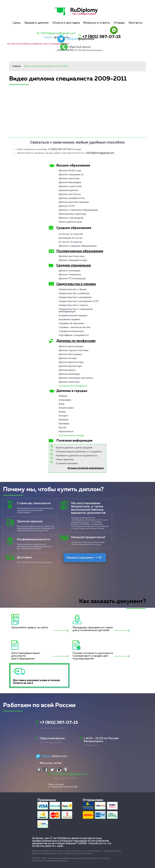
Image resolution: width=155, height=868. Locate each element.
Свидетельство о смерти (73, 305)
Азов (61, 404)
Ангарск (63, 416)
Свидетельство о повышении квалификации (76, 310)
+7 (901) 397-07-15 (101, 37)
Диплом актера (68, 358)
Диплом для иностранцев (74, 202)
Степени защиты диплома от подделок (79, 452)
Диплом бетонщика (70, 354)
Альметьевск (66, 408)
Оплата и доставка (66, 23)
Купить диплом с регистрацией (74, 448)
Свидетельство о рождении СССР (79, 301)
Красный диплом (68, 190)
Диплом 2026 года (70, 171)
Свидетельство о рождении (75, 297)
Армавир (64, 424)
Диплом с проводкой (71, 218)
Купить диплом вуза (70, 222)
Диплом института (70, 194)
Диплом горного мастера (73, 350)
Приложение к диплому (72, 214)
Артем (62, 428)
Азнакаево (65, 400)
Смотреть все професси (73, 386)
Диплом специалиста (71, 175)
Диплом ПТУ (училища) (72, 279)
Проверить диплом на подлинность (77, 456)
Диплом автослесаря (71, 347)
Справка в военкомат (71, 331)
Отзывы (119, 23)
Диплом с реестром (70, 186)
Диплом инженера (69, 374)
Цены (17, 23)
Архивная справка (69, 320)
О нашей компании (67, 464)
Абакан (63, 396)
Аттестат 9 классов (70, 242)
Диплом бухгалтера (70, 366)
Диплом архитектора (71, 362)
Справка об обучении (71, 323)
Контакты (135, 23)
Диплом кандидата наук (73, 260)
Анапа (62, 412)
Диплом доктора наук (72, 256)
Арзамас (64, 420)
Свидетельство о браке (73, 290)
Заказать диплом (36, 23)
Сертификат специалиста (74, 335)
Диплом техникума (70, 275)
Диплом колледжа (69, 271)
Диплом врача (67, 370)
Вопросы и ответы (97, 23)
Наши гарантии (65, 460)
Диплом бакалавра (70, 183)
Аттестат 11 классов (71, 234)
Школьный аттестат (71, 238)
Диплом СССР (67, 206)
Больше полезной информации (86, 468)
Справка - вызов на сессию (74, 327)
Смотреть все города (71, 436)
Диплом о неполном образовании (78, 210)
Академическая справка (73, 316)
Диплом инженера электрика (76, 378)
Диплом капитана (69, 382)
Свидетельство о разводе (74, 293)
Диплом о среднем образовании (78, 246)
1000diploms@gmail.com (58, 33)
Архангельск (66, 432)
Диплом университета (72, 198)
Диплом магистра (69, 179)
